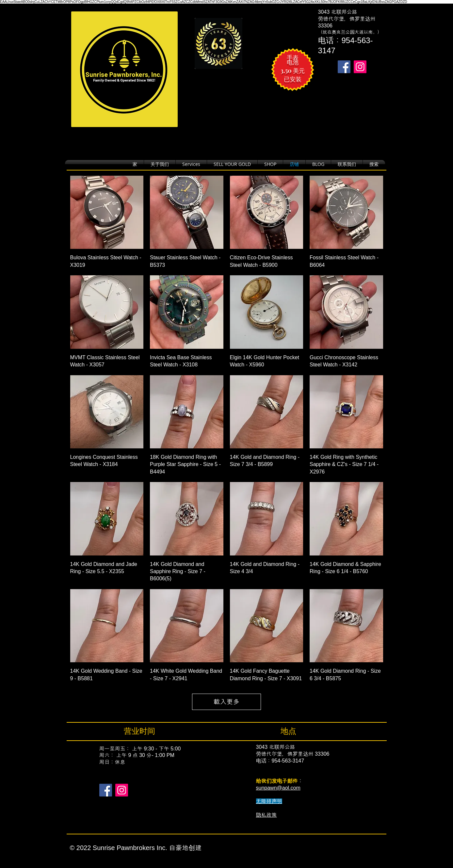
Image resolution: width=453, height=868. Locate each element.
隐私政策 (267, 815)
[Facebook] (106, 790)
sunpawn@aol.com (278, 788)
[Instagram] (122, 790)
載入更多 (227, 702)
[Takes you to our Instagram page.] (360, 67)
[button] (270, 164)
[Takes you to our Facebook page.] (344, 67)
